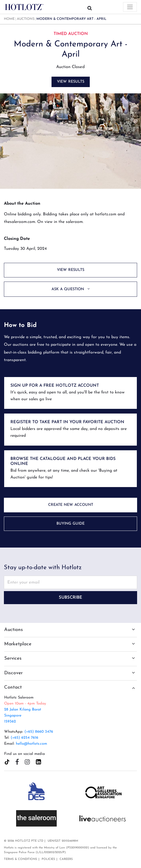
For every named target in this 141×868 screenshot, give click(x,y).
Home (9, 19)
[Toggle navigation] (130, 7)
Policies (48, 859)
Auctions (26, 19)
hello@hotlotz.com (31, 744)
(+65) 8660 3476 (39, 732)
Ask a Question (68, 289)
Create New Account (71, 505)
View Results (71, 82)
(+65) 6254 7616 (24, 738)
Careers (66, 859)
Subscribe (70, 598)
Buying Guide (70, 524)
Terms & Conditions (21, 859)
